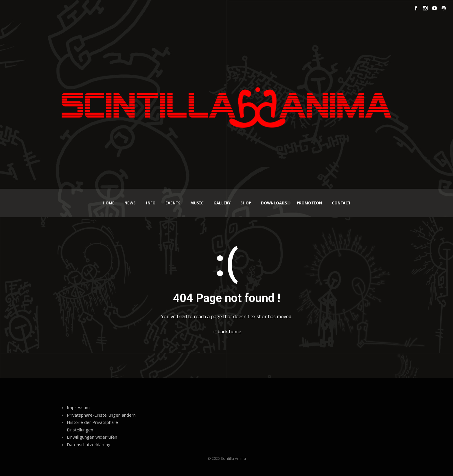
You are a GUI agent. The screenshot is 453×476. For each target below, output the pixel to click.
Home (109, 203)
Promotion (309, 203)
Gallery (222, 203)
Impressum (78, 407)
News (130, 203)
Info (151, 203)
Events (173, 203)
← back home (226, 332)
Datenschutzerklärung (89, 444)
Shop (246, 203)
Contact (341, 203)
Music (197, 203)
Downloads (274, 203)
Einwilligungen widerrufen (92, 437)
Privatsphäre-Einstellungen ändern (101, 415)
